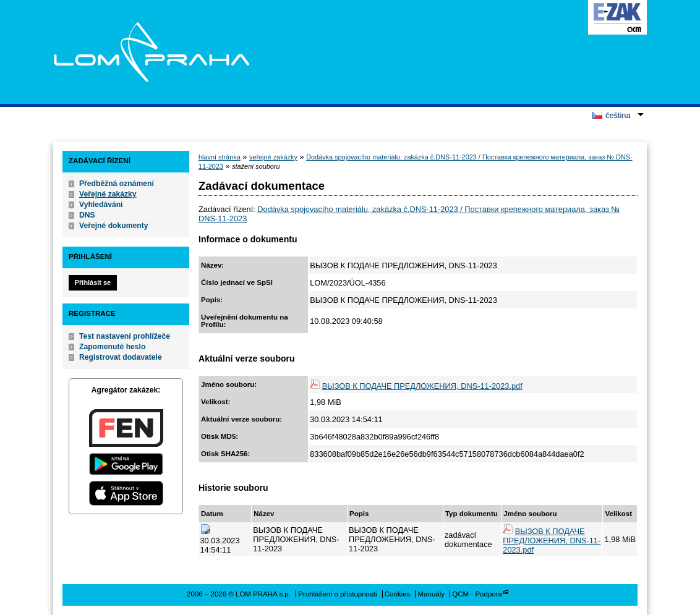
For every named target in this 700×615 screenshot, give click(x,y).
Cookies (398, 594)
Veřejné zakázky (108, 194)
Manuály (432, 594)
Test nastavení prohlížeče (125, 336)
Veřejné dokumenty (113, 226)
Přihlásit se (93, 282)
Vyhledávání (101, 205)
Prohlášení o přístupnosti (337, 594)
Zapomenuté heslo (112, 347)
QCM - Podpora (477, 594)
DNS (87, 215)
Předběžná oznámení (117, 184)
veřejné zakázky (273, 157)
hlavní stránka (220, 157)
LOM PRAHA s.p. (151, 52)
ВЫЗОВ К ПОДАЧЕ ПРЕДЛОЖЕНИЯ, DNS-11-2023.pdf (422, 386)
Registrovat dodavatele (121, 357)
